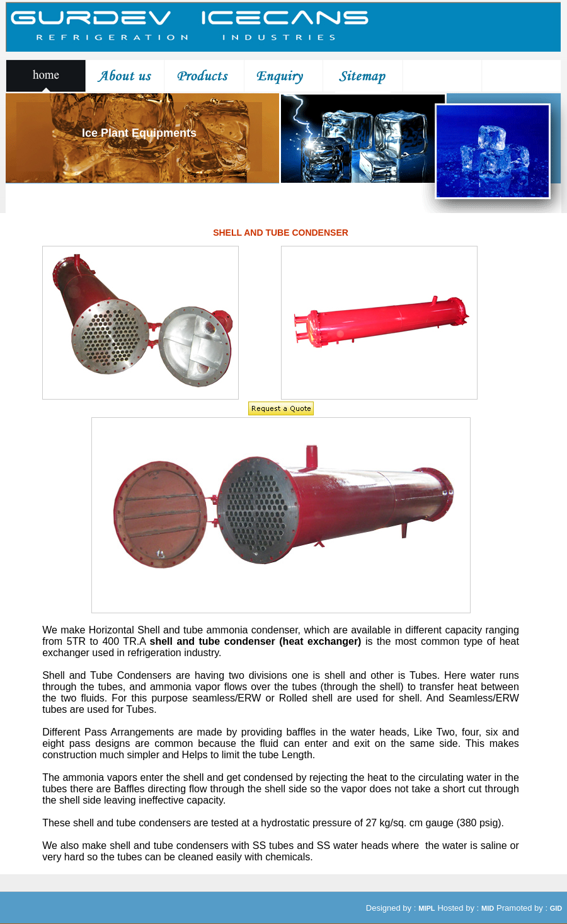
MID (488, 908)
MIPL (427, 908)
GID (556, 908)
